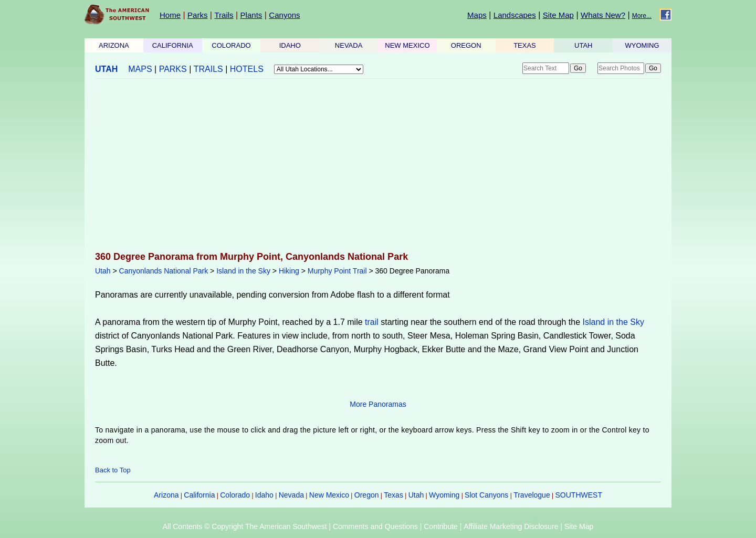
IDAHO (290, 45)
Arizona (166, 495)
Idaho (264, 495)
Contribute (441, 526)
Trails (224, 15)
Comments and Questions (375, 526)
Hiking (289, 271)
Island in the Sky (243, 271)
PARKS (173, 69)
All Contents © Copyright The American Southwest (245, 526)
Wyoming (444, 495)
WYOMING (642, 45)
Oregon (367, 495)
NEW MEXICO (407, 45)
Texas (393, 495)
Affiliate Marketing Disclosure (511, 526)
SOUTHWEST (579, 495)
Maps (477, 15)
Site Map (558, 15)
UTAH (583, 45)
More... (642, 16)
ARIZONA (114, 45)
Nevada (291, 495)
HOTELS (247, 69)
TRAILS (208, 69)
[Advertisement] (378, 166)
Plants (251, 15)
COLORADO (231, 45)
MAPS (140, 69)
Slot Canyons (486, 495)
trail (372, 322)
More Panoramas (378, 404)
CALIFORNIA (173, 45)
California (199, 495)
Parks (197, 15)
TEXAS (525, 45)
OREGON (466, 45)
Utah (103, 271)
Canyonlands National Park (164, 271)
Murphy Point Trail (337, 271)
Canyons (284, 15)
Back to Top (113, 470)
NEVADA (349, 45)
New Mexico (329, 495)
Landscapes (515, 15)
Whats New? (603, 15)
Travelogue (532, 495)
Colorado (235, 495)
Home (170, 15)
